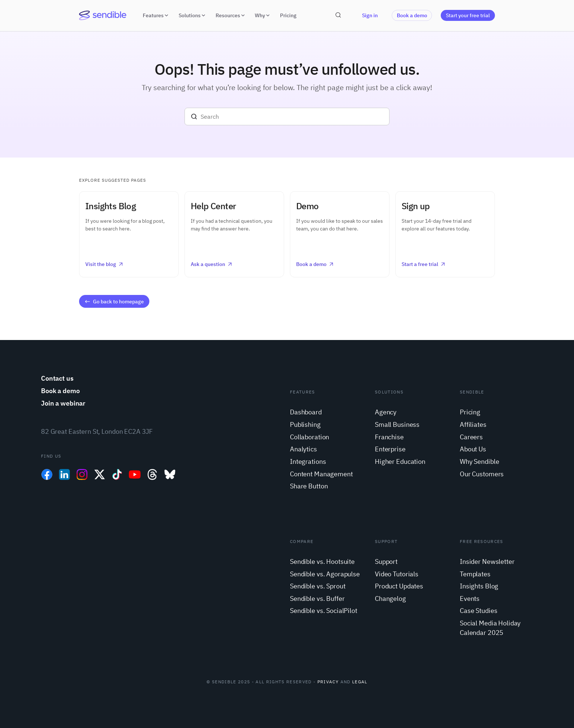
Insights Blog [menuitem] (479, 586)
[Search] (287, 117)
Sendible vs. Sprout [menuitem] (318, 586)
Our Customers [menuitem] (482, 474)
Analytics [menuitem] (303, 449)
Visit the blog (105, 264)
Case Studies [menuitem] (478, 611)
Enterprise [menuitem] (390, 449)
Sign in (370, 15)
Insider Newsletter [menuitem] (487, 561)
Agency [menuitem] (386, 412)
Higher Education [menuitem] (400, 461)
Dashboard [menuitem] (306, 412)
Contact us (57, 378)
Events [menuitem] (470, 598)
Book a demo (412, 15)
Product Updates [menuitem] (399, 586)
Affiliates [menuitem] (473, 424)
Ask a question (212, 264)
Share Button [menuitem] (309, 486)
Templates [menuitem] (475, 574)
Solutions (193, 15)
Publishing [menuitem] (305, 424)
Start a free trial (424, 264)
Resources (231, 15)
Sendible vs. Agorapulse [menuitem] (325, 574)
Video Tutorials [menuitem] (397, 574)
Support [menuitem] (386, 561)
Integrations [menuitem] (308, 461)
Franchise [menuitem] (389, 437)
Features (156, 15)
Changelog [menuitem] (390, 598)
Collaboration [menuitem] (310, 437)
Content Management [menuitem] (321, 474)
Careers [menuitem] (471, 437)
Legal (360, 682)
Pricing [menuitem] (470, 412)
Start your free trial (468, 15)
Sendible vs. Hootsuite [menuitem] (322, 561)
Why (263, 15)
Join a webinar (63, 403)
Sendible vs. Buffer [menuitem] (317, 598)
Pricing (288, 15)
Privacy (328, 682)
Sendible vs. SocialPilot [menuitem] (324, 611)
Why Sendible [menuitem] (479, 461)
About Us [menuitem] (473, 449)
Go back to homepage (114, 302)
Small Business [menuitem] (397, 424)
